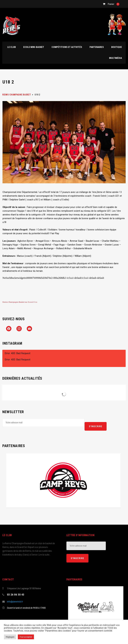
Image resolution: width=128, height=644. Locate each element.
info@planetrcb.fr (15, 602)
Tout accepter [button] (26, 637)
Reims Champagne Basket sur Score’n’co (20, 302)
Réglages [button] (10, 637)
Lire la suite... (45, 555)
